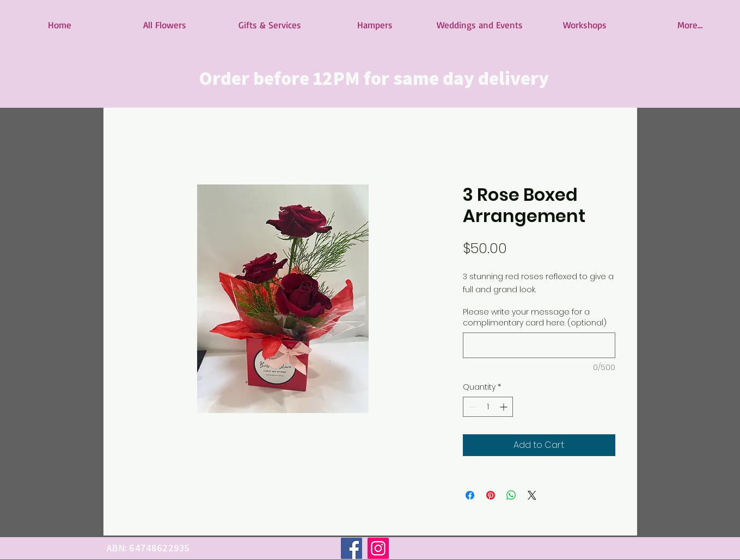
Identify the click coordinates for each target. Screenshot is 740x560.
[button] (165, 25)
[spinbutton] (488, 407)
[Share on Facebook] (470, 495)
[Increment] (504, 407)
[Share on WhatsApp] (511, 495)
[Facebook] (351, 548)
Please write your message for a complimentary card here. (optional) (535, 318)
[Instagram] (378, 548)
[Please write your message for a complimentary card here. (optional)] (539, 345)
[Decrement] (471, 407)
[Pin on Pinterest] (491, 495)
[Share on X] (532, 495)
